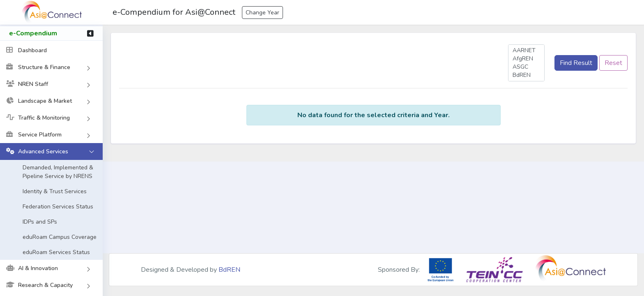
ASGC (526, 67)
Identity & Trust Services (55, 192)
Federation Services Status (58, 207)
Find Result (576, 63)
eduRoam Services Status (56, 253)
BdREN (526, 75)
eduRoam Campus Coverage (60, 238)
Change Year (262, 13)
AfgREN (526, 59)
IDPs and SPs (40, 223)
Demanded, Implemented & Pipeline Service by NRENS (58, 173)
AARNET (526, 51)
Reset (613, 63)
